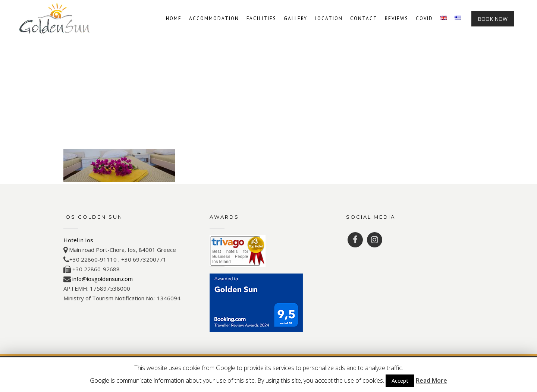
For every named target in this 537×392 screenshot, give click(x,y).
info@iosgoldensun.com (103, 279)
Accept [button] (400, 381)
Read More (431, 380)
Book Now (493, 19)
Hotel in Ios (78, 240)
